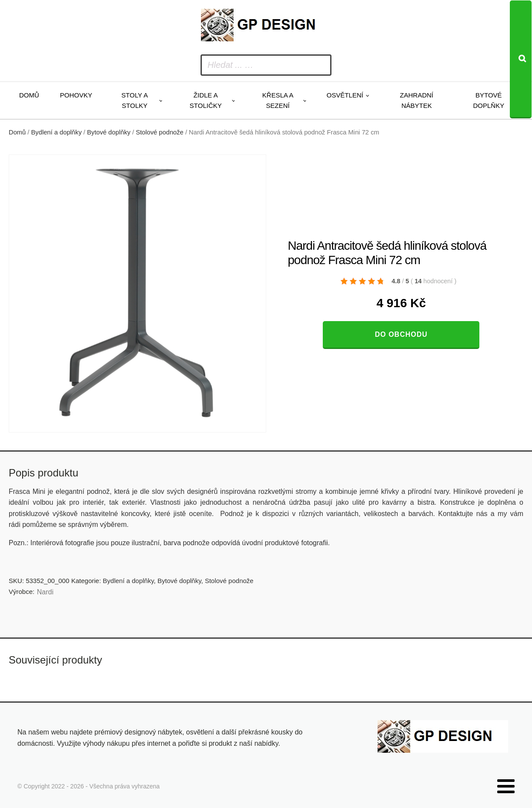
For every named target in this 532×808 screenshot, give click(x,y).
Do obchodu (401, 334)
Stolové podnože (160, 132)
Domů (29, 95)
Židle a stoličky (206, 100)
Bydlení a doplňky (57, 132)
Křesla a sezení (278, 100)
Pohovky (76, 95)
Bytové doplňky (489, 100)
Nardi (45, 592)
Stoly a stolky (135, 100)
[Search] (521, 59)
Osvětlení (345, 95)
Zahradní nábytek (417, 100)
